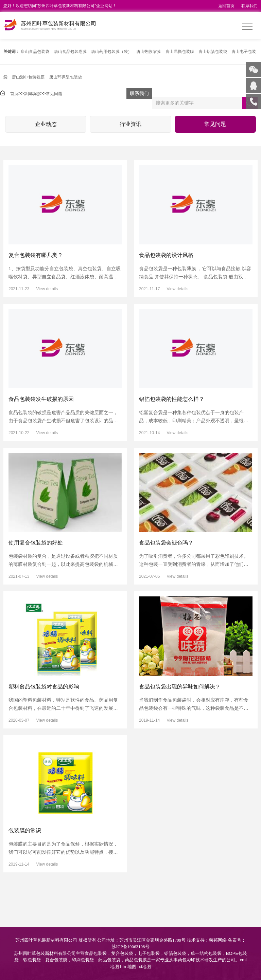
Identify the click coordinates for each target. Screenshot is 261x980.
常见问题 (54, 94)
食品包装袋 (96, 953)
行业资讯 (130, 124)
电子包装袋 (149, 953)
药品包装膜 (136, 960)
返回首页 (226, 6)
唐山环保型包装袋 (66, 77)
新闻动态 (32, 94)
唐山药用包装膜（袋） (111, 52)
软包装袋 (32, 960)
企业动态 (46, 124)
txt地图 (144, 967)
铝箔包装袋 (175, 953)
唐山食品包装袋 (35, 52)
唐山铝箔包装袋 (213, 52)
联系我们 (249, 6)
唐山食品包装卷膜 (70, 52)
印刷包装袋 (83, 960)
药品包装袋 (109, 960)
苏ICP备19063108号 (130, 947)
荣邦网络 (218, 940)
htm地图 (128, 967)
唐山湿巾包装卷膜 (28, 77)
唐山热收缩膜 (149, 52)
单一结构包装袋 (206, 953)
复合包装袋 (122, 953)
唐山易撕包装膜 (180, 52)
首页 (14, 94)
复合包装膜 (56, 960)
